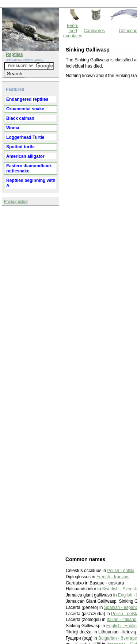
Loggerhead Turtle (25, 137)
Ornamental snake (25, 109)
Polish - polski (121, 571)
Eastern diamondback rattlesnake (29, 168)
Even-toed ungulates (73, 31)
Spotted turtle (20, 147)
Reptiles (14, 54)
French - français (113, 577)
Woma (13, 128)
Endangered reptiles (27, 99)
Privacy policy (16, 201)
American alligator (25, 156)
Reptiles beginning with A (31, 183)
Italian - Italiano (121, 620)
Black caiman (20, 118)
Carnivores (94, 31)
